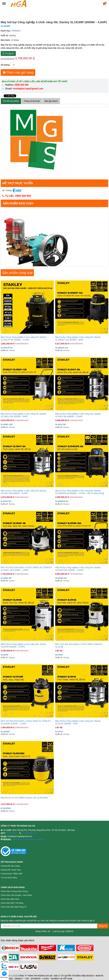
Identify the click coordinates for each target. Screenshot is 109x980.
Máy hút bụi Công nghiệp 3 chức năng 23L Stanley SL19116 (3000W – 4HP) (78, 722)
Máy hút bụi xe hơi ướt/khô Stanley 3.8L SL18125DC (24, 798)
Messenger (4, 975)
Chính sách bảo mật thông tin (14, 907)
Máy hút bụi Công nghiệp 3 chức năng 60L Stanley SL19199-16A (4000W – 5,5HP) (78, 569)
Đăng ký (103, 926)
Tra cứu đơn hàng (9, 878)
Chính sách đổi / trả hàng (12, 903)
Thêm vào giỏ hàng (18, 72)
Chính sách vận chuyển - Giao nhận (16, 895)
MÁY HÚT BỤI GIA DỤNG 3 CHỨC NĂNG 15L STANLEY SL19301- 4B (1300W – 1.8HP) (26, 569)
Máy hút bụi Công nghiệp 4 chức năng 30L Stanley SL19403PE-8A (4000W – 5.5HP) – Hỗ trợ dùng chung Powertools (80, 492)
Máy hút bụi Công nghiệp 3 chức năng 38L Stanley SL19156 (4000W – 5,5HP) (23, 645)
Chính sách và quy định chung (14, 891)
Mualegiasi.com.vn (36, 839)
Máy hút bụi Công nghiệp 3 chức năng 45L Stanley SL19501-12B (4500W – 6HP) (23, 415)
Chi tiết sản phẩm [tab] (11, 101)
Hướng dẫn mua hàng (10, 866)
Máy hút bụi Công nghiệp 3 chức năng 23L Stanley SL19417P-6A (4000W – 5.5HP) (23, 338)
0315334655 (12, 833)
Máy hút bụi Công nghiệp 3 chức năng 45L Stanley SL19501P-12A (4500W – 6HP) (78, 338)
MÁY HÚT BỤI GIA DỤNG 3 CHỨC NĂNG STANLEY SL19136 (79, 645)
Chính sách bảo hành (10, 899)
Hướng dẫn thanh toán (11, 870)
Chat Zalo (4, 967)
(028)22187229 (30, 833)
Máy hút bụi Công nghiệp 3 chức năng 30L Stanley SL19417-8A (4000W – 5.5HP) (78, 415)
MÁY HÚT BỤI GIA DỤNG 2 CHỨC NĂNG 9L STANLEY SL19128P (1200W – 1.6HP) (26, 722)
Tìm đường (4, 959)
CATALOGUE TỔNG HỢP (12, 874)
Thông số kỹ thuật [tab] (32, 101)
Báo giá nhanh (51, 101)
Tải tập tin (8, 53)
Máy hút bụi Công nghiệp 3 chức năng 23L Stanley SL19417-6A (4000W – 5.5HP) (23, 492)
